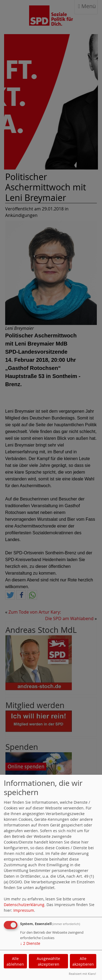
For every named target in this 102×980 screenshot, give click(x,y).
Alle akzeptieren (83, 961)
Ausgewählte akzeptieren (48, 961)
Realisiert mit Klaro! (82, 974)
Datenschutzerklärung (24, 905)
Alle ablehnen (15, 961)
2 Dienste (30, 943)
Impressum (24, 910)
